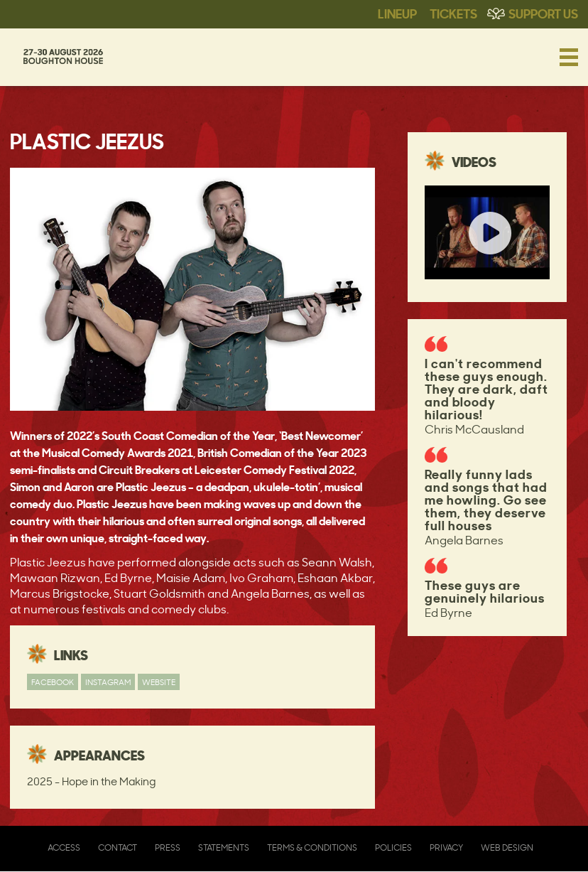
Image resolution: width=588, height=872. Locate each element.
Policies (393, 847)
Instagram (108, 682)
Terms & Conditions (312, 847)
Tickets (453, 13)
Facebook (53, 682)
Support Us (543, 13)
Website (159, 682)
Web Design (507, 847)
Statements (224, 847)
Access (64, 847)
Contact (118, 847)
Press (168, 847)
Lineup (397, 13)
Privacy (446, 847)
